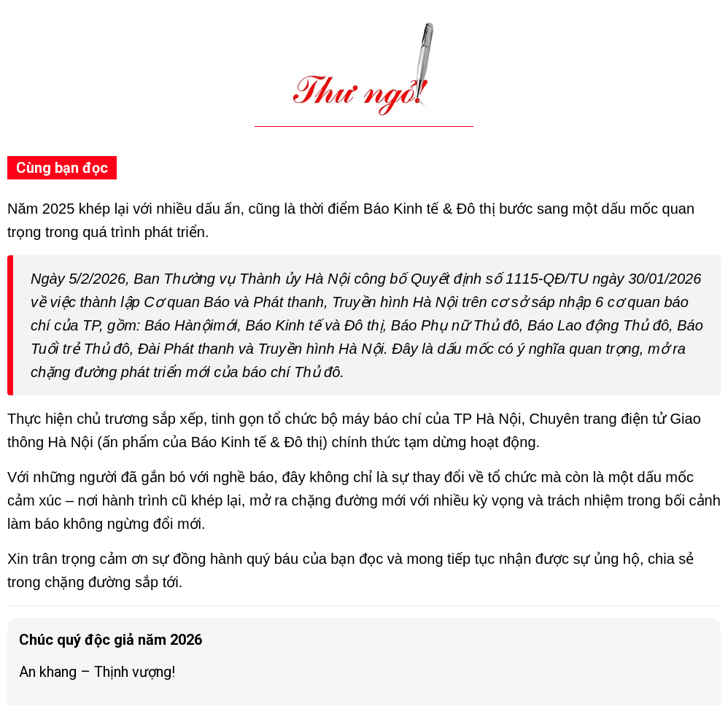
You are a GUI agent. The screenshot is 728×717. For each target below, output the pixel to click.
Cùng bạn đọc (62, 168)
